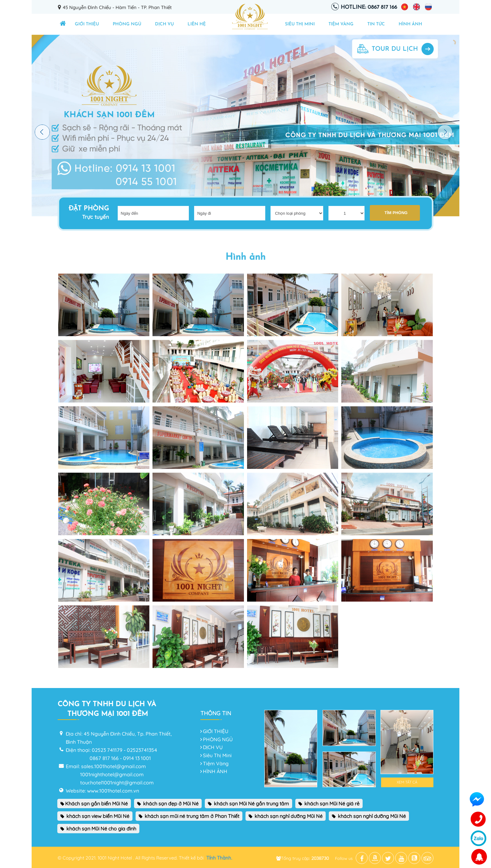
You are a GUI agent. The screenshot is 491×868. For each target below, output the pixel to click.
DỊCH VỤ (164, 24)
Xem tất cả (407, 782)
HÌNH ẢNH (410, 24)
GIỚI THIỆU (87, 24)
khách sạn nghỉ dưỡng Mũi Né (286, 816)
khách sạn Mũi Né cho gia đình (98, 829)
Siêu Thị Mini (300, 24)
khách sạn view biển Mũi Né (95, 816)
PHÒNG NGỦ (127, 24)
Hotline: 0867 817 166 (369, 7)
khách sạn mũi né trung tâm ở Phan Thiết (189, 816)
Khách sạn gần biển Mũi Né (94, 804)
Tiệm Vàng (341, 24)
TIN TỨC (376, 24)
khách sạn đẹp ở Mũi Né (168, 804)
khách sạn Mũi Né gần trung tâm (248, 804)
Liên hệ (197, 24)
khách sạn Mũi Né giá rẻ (329, 804)
